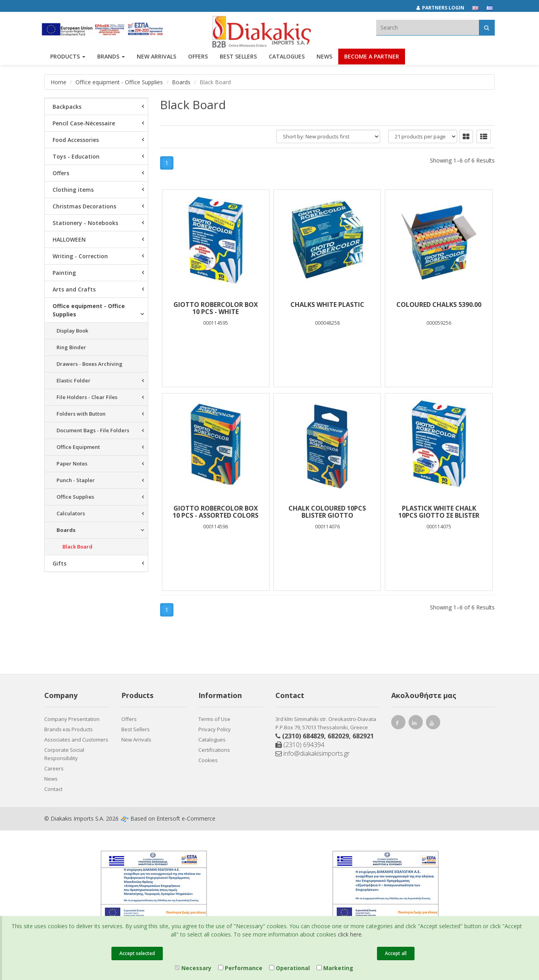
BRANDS (111, 58)
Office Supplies (75, 497)
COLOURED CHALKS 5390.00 (439, 305)
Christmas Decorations (84, 206)
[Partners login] (444, 8)
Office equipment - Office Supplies (119, 82)
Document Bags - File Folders (93, 430)
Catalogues (287, 58)
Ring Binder (71, 347)
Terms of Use (214, 719)
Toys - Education (76, 156)
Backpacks (67, 107)
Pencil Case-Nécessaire (84, 123)
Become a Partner (372, 58)
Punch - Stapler (76, 480)
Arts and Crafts (74, 289)
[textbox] (428, 27)
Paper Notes (72, 464)
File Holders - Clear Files (87, 397)
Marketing (335, 968)
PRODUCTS (68, 58)
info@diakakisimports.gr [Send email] (313, 753)
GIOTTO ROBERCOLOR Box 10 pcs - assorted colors (216, 512)
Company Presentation (72, 719)
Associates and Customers (76, 740)
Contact (53, 789)
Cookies (208, 760)
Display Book (72, 331)
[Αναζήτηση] (487, 27)
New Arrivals (136, 740)
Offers (61, 173)
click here (350, 934)
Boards (181, 82)
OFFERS (198, 58)
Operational (289, 968)
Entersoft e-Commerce (186, 818)
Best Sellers (238, 58)
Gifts (59, 563)
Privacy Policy (215, 729)
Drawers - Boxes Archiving (90, 364)
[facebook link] (398, 724)
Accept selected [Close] (137, 953)
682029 (338, 736)
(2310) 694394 (300, 745)
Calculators (71, 513)
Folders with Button (81, 414)
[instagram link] (416, 724)
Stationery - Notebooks (85, 223)
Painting (64, 273)
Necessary (193, 968)
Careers (54, 768)
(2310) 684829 (303, 736)
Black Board (77, 547)
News (324, 58)
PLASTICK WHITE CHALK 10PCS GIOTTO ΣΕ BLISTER (439, 512)
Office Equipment (78, 447)
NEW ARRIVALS (156, 58)
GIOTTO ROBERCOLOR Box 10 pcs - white (216, 308)
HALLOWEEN (69, 239)
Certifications (214, 750)
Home (58, 82)
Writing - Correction (80, 256)
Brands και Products (69, 729)
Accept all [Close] (396, 953)
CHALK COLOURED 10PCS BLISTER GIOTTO (327, 512)
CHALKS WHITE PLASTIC (327, 305)
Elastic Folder (73, 380)
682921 (363, 736)
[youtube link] (433, 724)
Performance (240, 968)
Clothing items (73, 190)
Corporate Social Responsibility (64, 754)
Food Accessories (76, 140)
